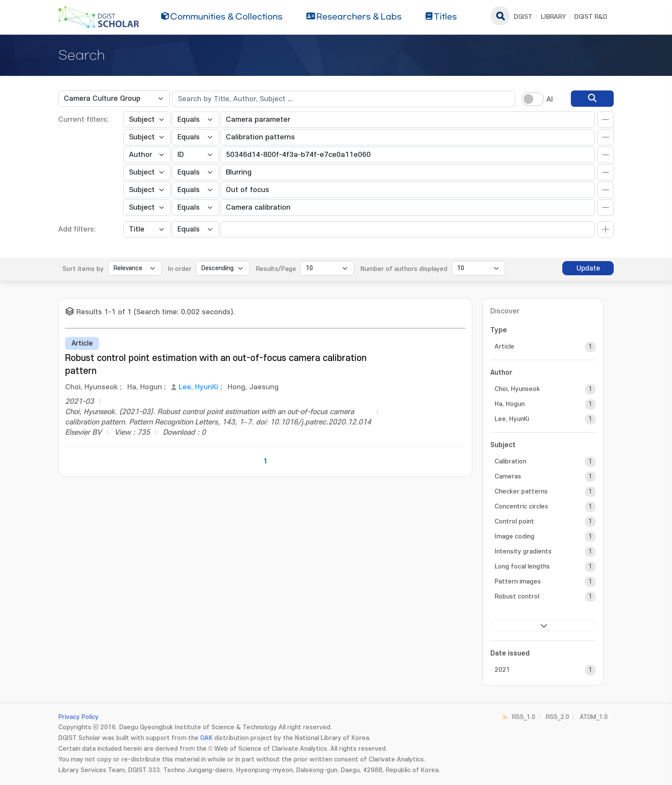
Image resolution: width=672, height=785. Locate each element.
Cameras (508, 477)
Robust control (517, 597)
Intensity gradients (523, 552)
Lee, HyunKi (198, 387)
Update (588, 268)
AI (550, 99)
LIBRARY (553, 17)
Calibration (510, 462)
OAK (206, 738)
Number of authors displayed (404, 269)
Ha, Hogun (510, 404)
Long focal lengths (522, 567)
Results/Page (276, 269)
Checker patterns (521, 492)
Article (504, 347)
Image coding (514, 537)
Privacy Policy (78, 717)
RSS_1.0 (524, 717)
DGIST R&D (591, 17)
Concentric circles (521, 507)
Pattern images (518, 582)
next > (543, 626)
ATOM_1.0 (594, 717)
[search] (592, 99)
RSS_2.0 (558, 717)
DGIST (523, 17)
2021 (502, 670)
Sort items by (83, 269)
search (500, 16)
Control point (514, 522)
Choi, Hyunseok (517, 389)
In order (180, 269)
